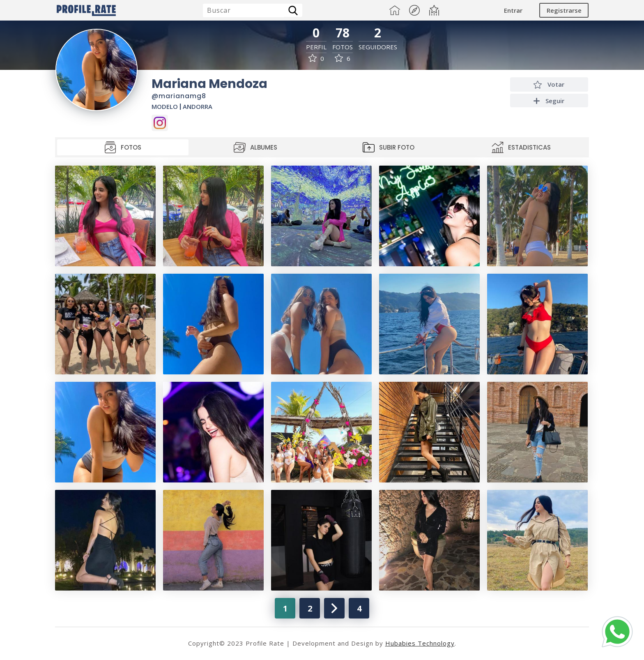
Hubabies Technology (420, 643)
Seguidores (378, 47)
